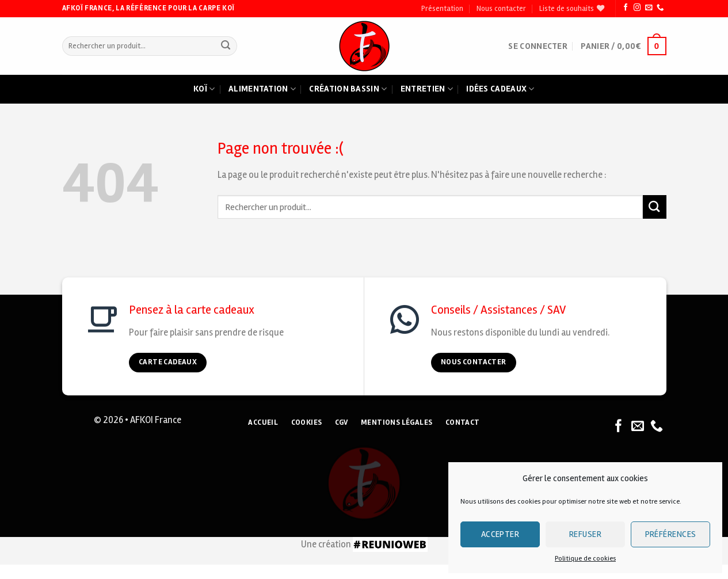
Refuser (585, 534)
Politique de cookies (585, 559)
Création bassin (348, 89)
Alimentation (262, 89)
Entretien (427, 89)
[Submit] (226, 46)
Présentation (442, 9)
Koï (204, 89)
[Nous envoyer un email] (649, 8)
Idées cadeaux (500, 89)
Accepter (500, 534)
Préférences (671, 534)
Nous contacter (501, 9)
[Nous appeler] (660, 8)
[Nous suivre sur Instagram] (637, 8)
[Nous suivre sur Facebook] (626, 8)
